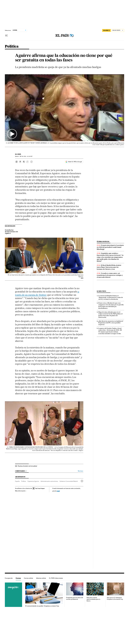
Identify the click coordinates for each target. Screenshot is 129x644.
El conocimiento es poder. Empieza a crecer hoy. (42, 606)
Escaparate (9, 578)
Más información (21, 491)
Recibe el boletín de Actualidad (28, 466)
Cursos (18, 578)
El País (18, 154)
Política (12, 47)
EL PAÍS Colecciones (56, 578)
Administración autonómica (49, 481)
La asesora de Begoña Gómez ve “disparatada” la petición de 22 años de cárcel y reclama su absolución (111, 297)
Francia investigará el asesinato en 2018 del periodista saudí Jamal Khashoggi (110, 247)
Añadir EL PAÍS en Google (75, 162)
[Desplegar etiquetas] (82, 481)
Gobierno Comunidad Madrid (69, 481)
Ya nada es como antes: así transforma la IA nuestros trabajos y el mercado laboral (110, 275)
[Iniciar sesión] (118, 30)
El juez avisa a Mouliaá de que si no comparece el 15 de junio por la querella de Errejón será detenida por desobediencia (111, 306)
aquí (58, 491)
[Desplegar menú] (7, 36)
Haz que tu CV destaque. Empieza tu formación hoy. (115, 598)
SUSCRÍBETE (106, 30)
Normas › (81, 471)
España (17, 481)
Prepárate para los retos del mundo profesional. (75, 598)
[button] (64, 108)
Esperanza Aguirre (33, 481)
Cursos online (29, 578)
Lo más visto (101, 291)
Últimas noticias (103, 241)
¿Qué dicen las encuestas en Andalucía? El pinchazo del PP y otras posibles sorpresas (111, 323)
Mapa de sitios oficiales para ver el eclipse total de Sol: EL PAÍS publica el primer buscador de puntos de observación (110, 315)
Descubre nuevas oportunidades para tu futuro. (93, 599)
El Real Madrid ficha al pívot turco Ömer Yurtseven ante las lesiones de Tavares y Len (109, 267)
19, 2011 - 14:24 (26, 156)
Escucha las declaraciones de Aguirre (11, 232)
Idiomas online (41, 578)
